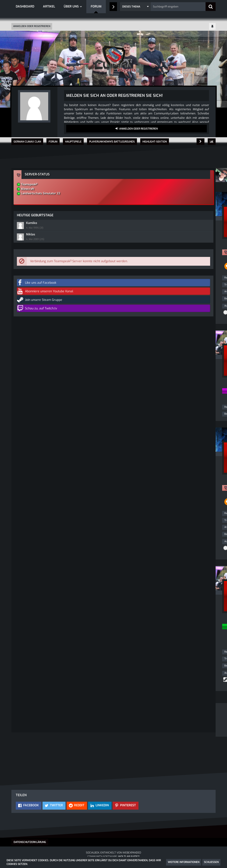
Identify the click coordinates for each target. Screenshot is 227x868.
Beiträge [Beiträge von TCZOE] (25, 692)
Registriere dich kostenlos (103, 745)
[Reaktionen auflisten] (84, 347)
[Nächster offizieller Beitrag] (120, 347)
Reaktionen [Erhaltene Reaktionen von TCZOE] (26, 678)
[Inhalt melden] (113, 347)
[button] (135, 7)
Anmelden (96, 760)
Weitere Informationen (184, 862)
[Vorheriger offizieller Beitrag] (113, 580)
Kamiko (161, 214)
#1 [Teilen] (120, 201)
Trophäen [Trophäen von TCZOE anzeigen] (25, 685)
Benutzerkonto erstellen (58, 760)
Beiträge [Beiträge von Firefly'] (25, 442)
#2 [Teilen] (120, 366)
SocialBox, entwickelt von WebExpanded (113, 853)
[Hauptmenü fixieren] (212, 27)
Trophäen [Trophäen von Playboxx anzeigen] (25, 287)
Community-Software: (113, 857)
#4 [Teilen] (120, 600)
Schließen (211, 862)
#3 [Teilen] (120, 462)
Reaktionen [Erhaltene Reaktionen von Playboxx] (26, 280)
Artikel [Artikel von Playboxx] (24, 294)
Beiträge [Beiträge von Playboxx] (25, 301)
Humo (93, 214)
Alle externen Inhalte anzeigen (101, 276)
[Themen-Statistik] (212, 142)
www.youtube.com (110, 242)
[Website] (59, 611)
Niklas (160, 224)
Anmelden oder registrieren (32, 26)
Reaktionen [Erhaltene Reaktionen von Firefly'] (26, 435)
